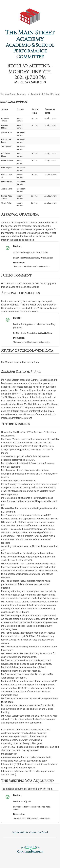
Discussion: (19, 263)
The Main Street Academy (30, 36)
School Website (20, 832)
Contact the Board (38, 832)
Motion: (17, 246)
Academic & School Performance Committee (30, 51)
